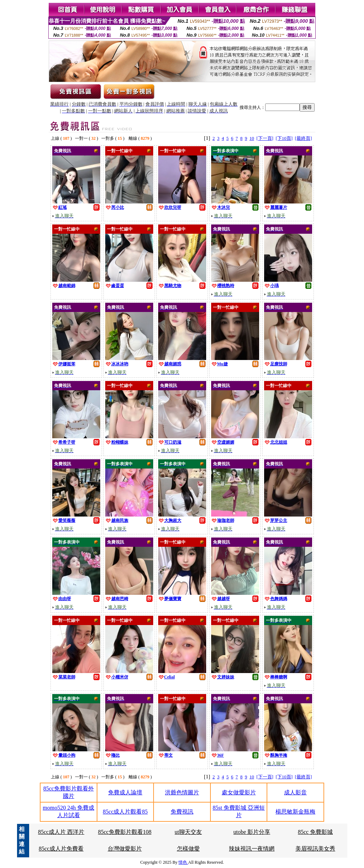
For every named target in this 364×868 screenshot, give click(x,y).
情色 (183, 862)
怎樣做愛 (188, 849)
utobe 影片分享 (252, 832)
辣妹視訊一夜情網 (252, 849)
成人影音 (295, 792)
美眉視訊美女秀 (315, 849)
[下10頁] (284, 138)
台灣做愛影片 (125, 849)
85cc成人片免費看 (61, 849)
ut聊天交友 (188, 832)
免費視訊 (182, 812)
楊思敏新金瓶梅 (295, 812)
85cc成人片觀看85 (125, 812)
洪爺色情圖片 (182, 792)
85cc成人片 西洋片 (61, 832)
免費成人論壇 (125, 792)
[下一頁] (265, 138)
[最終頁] (304, 138)
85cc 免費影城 (315, 832)
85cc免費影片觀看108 (125, 832)
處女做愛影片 (239, 792)
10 (252, 138)
